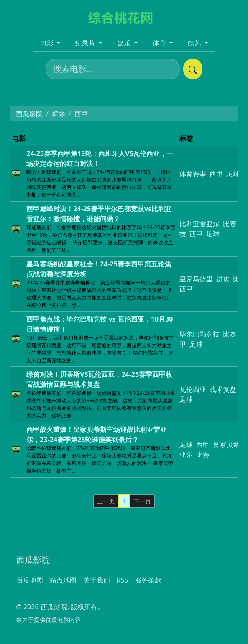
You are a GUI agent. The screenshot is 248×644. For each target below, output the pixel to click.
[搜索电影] (113, 69)
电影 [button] (48, 43)
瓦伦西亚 (193, 389)
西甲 (216, 174)
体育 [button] (160, 43)
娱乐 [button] (125, 43)
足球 (213, 234)
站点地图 (63, 580)
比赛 (230, 224)
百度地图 (30, 580)
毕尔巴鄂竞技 (199, 334)
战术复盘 (223, 389)
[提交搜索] (193, 69)
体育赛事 (193, 174)
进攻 (223, 279)
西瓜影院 (29, 114)
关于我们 (97, 580)
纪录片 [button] (86, 43)
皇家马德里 (196, 279)
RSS (123, 580)
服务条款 (148, 580)
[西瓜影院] (124, 17)
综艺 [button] (195, 43)
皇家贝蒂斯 (230, 445)
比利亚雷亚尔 (199, 224)
